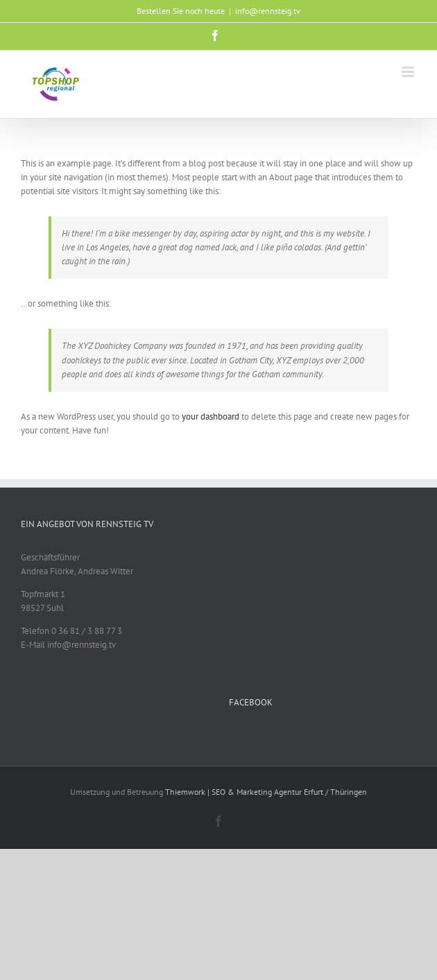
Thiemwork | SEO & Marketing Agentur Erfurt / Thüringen (266, 792)
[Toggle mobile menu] (409, 72)
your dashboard (211, 416)
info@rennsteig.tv (268, 11)
